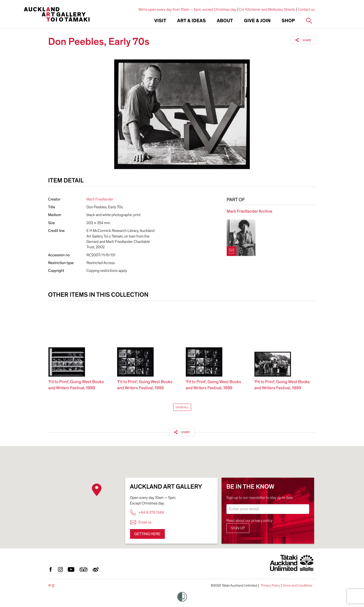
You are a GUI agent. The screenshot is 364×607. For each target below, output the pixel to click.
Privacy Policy (271, 586)
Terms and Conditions (298, 586)
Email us (141, 522)
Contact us (306, 9)
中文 (52, 586)
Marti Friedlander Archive (249, 212)
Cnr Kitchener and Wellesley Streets (267, 9)
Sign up (238, 528)
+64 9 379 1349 (147, 513)
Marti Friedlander (100, 199)
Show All (182, 407)
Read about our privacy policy (250, 521)
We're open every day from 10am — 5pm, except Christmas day (187, 9)
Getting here (147, 534)
